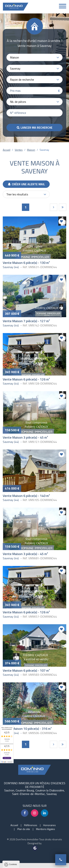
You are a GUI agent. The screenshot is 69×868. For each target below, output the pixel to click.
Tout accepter (35, 850)
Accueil (7, 150)
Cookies (13, 793)
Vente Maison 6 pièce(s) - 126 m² (26, 379)
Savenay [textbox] (15, 68)
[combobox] (34, 57)
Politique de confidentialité (21, 841)
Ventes (19, 150)
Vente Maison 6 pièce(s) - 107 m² (26, 670)
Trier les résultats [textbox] (17, 194)
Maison (31, 150)
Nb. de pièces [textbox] (18, 102)
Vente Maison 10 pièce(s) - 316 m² (27, 729)
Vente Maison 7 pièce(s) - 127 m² (26, 321)
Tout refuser (35, 857)
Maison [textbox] (14, 57)
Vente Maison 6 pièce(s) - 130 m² (26, 263)
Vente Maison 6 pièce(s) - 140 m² (26, 496)
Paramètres (35, 864)
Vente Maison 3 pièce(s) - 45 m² (25, 437)
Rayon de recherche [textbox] (22, 80)
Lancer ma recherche (37, 128)
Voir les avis (7, 758)
